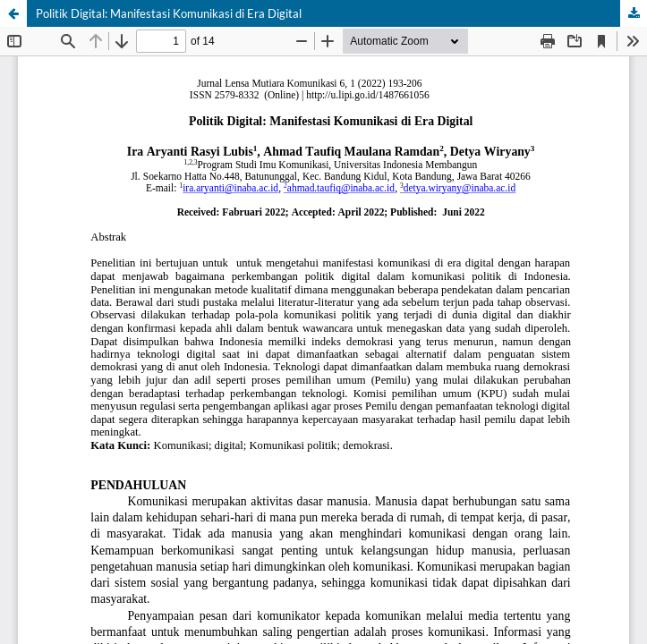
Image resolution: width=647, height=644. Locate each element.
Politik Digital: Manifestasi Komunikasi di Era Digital (169, 13)
